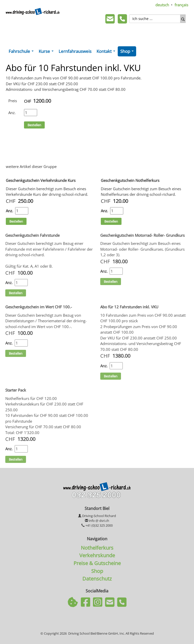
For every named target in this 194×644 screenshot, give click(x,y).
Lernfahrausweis (75, 51)
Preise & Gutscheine (97, 563)
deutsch (162, 5)
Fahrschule (22, 52)
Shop (128, 52)
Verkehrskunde (97, 555)
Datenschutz (97, 578)
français (181, 5)
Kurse (47, 52)
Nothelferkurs (97, 548)
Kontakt (107, 52)
